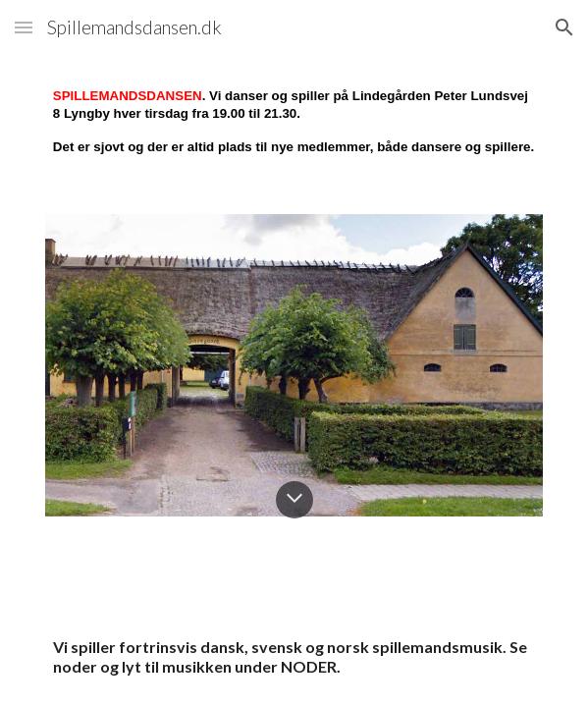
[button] (24, 27)
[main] (294, 123)
